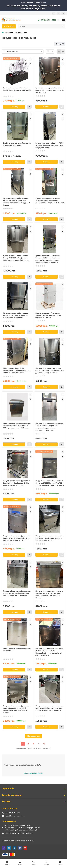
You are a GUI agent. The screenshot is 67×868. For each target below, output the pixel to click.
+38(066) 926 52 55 (46, 20)
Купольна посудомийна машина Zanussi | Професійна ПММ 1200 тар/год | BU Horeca (48, 315)
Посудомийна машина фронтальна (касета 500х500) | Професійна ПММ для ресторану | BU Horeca (17, 426)
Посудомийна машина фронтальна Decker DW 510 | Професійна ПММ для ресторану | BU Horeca (17, 538)
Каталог (33, 802)
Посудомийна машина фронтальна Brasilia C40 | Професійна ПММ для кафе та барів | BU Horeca (17, 483)
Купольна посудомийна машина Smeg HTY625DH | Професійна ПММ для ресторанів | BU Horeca (16, 258)
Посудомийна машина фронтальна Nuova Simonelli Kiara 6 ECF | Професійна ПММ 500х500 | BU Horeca (17, 709)
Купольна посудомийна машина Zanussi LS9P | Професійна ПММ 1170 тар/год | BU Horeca (16, 315)
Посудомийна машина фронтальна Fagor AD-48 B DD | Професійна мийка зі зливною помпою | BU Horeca (49, 594)
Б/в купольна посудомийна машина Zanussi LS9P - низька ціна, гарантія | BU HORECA (50, 90)
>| (44, 744)
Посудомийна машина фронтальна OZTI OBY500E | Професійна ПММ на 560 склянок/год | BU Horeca (49, 708)
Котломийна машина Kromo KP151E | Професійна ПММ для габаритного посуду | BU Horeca (50, 145)
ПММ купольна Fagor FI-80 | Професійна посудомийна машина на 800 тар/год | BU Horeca (17, 370)
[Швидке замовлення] (29, 107)
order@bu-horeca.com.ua (14, 816)
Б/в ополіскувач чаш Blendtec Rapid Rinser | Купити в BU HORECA (17, 89)
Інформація (33, 788)
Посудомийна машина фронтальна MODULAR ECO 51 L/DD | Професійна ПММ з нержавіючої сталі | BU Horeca (49, 652)
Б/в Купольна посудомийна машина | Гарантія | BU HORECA (17, 144)
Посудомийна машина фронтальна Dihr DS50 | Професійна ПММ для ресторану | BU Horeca (49, 538)
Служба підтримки (33, 795)
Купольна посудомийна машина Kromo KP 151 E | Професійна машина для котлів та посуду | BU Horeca (16, 202)
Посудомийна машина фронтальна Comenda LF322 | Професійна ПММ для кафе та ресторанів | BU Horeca (50, 483)
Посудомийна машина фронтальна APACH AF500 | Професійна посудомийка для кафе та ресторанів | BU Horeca (49, 427)
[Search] (42, 26)
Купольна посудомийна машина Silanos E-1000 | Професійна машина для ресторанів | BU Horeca (50, 200)
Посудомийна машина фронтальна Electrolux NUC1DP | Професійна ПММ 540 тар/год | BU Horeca (17, 593)
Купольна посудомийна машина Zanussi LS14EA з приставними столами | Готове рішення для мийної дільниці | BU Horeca (48, 259)
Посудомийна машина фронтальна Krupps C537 (17, 650)
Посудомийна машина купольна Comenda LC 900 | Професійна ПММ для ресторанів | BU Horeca (50, 370)
